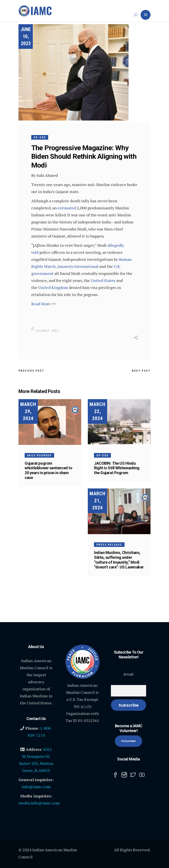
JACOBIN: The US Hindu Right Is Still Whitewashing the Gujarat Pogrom (117, 468)
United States (103, 280)
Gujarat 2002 (47, 331)
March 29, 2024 (28, 411)
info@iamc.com (36, 787)
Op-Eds (40, 137)
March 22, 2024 (97, 411)
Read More (41, 304)
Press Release (109, 545)
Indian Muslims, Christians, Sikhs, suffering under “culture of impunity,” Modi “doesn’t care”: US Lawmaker (119, 560)
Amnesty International (78, 266)
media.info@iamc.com (39, 803)
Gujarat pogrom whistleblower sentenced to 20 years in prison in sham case (48, 471)
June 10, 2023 (26, 36)
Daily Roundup (39, 455)
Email (129, 674)
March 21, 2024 (97, 501)
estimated (67, 208)
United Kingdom (53, 287)
